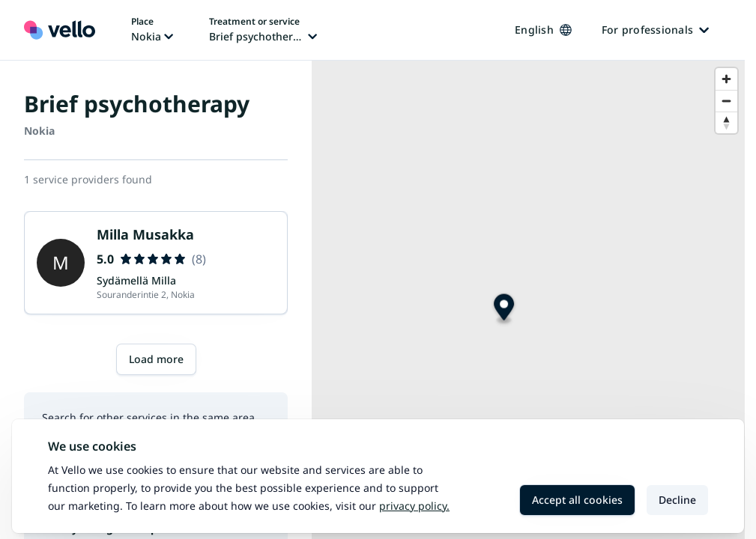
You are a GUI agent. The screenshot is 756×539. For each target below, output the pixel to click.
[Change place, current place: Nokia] (152, 30)
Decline (677, 500)
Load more (156, 359)
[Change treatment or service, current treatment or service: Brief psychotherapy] (263, 30)
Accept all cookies (577, 500)
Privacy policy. (414, 506)
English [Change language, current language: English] (543, 30)
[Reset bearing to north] (726, 122)
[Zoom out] (726, 101)
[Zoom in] (726, 79)
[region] (528, 300)
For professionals (655, 30)
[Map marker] (504, 310)
